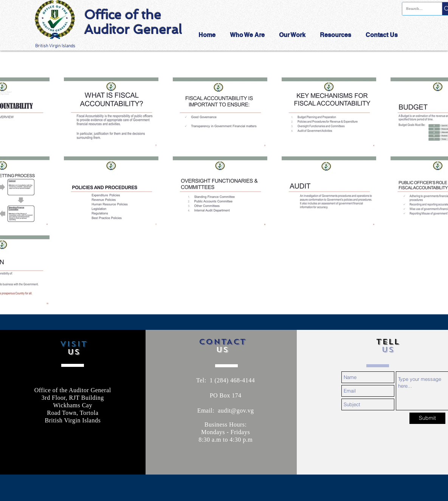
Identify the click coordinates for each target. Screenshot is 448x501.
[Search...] (416, 9)
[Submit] (427, 418)
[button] (249, 35)
